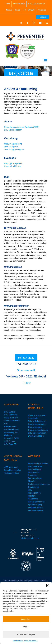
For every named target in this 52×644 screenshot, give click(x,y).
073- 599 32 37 (26, 364)
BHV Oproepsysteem (13, 163)
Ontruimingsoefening (13, 144)
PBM (30, 490)
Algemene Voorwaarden (38, 581)
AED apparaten (11, 467)
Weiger (26, 627)
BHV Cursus (9, 412)
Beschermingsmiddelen (38, 463)
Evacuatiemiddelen (12, 166)
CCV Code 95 (10, 444)
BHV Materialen (35, 466)
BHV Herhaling (11, 415)
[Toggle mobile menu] (46, 61)
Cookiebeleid (18, 640)
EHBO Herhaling (11, 429)
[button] (48, 585)
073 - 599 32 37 (29, 10)
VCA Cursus (9, 441)
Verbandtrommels (36, 511)
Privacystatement (11, 581)
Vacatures (42, 10)
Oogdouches (34, 487)
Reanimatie (33, 499)
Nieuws (9, 10)
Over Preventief (19, 4)
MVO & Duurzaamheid (36, 4)
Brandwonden (34, 472)
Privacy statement (31, 640)
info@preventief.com (30, 538)
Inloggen (43, 17)
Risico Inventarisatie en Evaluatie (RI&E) (22, 127)
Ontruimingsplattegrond (14, 149)
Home (8, 4)
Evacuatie (32, 475)
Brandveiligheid (35, 469)
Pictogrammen (34, 493)
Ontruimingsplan (11, 147)
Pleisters (32, 496)
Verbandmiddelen (12, 473)
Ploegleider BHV (11, 418)
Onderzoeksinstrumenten (39, 484)
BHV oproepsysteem (37, 433)
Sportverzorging (35, 505)
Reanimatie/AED (11, 438)
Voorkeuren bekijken (26, 634)
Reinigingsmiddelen (37, 502)
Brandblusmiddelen (12, 470)
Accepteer (26, 619)
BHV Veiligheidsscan (13, 130)
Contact (17, 10)
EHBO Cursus (10, 426)
